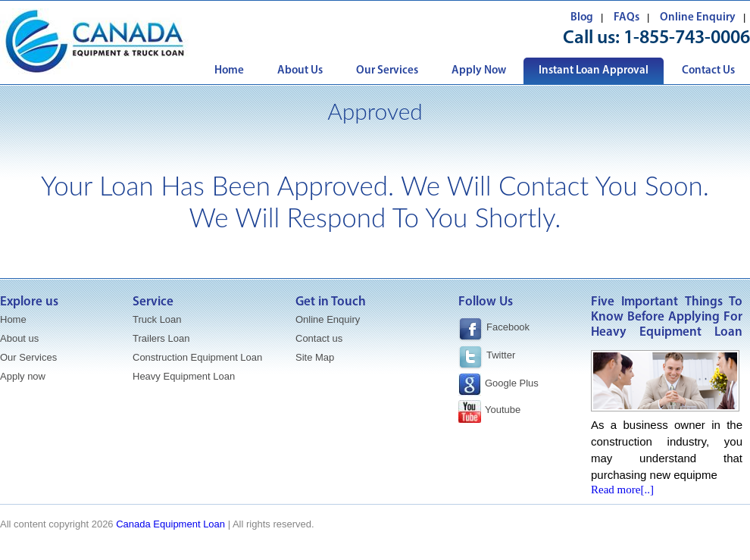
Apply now (23, 376)
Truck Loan (157, 319)
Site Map (315, 357)
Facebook (494, 330)
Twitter (501, 355)
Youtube (503, 410)
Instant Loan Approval (594, 71)
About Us (300, 71)
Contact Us (708, 71)
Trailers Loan (161, 338)
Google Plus (512, 383)
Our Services (387, 71)
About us (19, 338)
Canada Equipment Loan (170, 524)
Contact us (319, 338)
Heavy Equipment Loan (184, 376)
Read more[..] (622, 490)
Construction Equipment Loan (197, 357)
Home (229, 71)
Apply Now (479, 71)
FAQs (627, 18)
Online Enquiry (698, 18)
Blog (582, 18)
